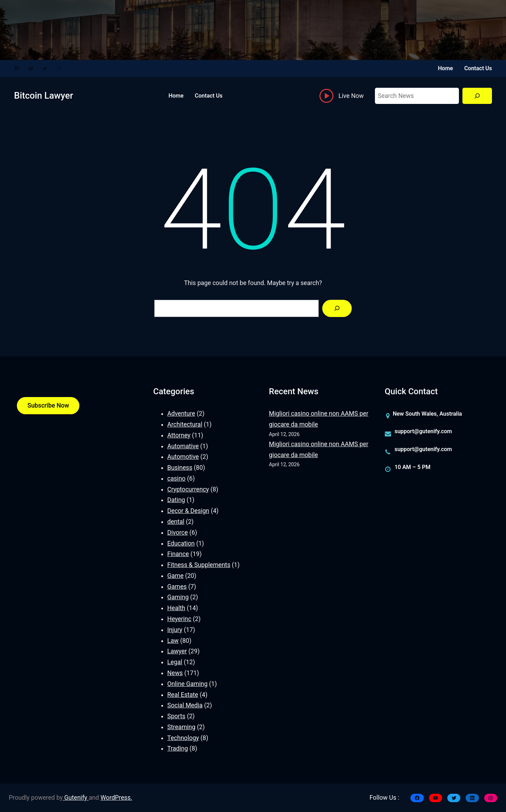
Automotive (183, 457)
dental (176, 522)
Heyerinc (179, 619)
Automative (183, 446)
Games (177, 587)
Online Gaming (187, 684)
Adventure (181, 414)
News (175, 673)
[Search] (477, 96)
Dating (176, 500)
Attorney (179, 435)
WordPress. (116, 798)
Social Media (185, 705)
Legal (175, 662)
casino (176, 478)
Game (175, 576)
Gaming (178, 597)
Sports (176, 716)
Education (181, 543)
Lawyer (177, 651)
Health (176, 608)
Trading (178, 748)
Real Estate (183, 695)
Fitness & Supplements (199, 565)
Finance (178, 554)
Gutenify (76, 798)
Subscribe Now (48, 405)
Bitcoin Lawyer (44, 95)
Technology (183, 738)
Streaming (181, 727)
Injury (175, 630)
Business (180, 468)
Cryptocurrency (188, 489)
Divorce (178, 533)
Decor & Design (188, 511)
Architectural (185, 424)
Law (173, 641)
